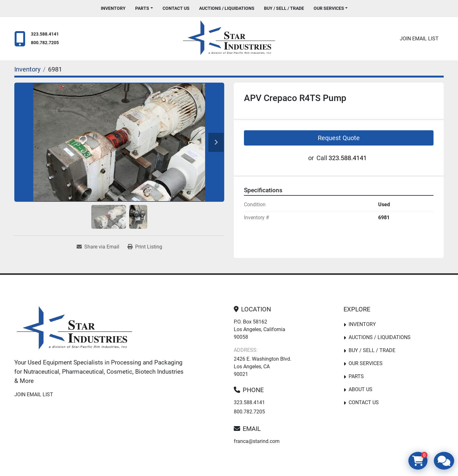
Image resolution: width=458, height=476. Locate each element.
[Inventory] (27, 69)
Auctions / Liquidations (227, 8)
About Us (361, 389)
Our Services (329, 8)
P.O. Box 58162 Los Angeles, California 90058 (260, 329)
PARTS (142, 8)
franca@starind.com (257, 441)
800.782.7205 (45, 43)
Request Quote (339, 138)
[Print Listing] (145, 247)
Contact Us (176, 8)
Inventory (113, 8)
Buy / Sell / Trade (284, 8)
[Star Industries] (74, 329)
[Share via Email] (98, 247)
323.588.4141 (45, 34)
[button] (144, 8)
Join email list (419, 39)
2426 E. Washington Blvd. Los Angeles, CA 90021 (263, 367)
